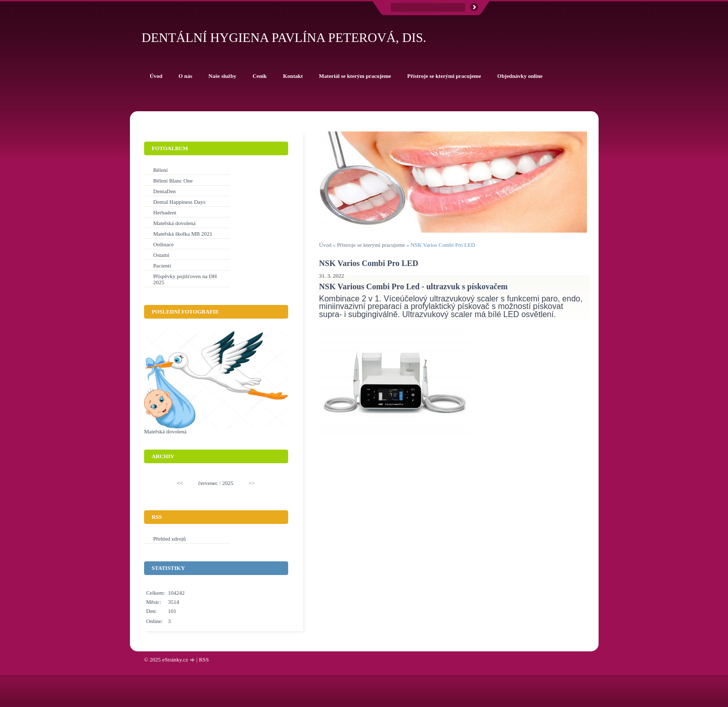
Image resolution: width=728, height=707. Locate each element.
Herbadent (165, 212)
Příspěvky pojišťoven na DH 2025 (185, 279)
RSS (204, 659)
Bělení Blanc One (173, 181)
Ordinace (163, 244)
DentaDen (165, 191)
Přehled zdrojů (169, 539)
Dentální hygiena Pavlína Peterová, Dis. (284, 38)
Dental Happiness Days (179, 202)
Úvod (325, 245)
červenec (208, 483)
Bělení (161, 170)
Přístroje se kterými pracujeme (371, 245)
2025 (228, 483)
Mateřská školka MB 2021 (183, 234)
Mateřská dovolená (174, 223)
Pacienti (162, 266)
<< (180, 483)
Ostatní (161, 255)
